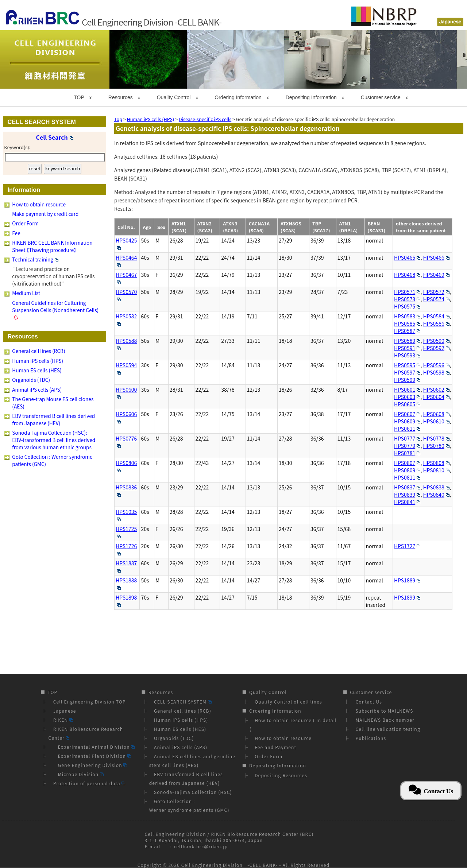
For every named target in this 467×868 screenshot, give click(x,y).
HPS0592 (436, 348)
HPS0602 (436, 390)
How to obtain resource (39, 204)
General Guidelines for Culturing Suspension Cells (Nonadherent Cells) (55, 306)
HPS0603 (407, 397)
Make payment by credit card (45, 214)
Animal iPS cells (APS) (37, 390)
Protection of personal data (89, 783)
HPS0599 (407, 380)
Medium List (26, 293)
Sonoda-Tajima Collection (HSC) (193, 792)
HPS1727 (407, 546)
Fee (16, 233)
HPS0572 (436, 292)
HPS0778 (436, 438)
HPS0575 (407, 306)
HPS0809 (407, 470)
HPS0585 (407, 323)
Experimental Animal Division (94, 747)
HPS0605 (407, 404)
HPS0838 (436, 487)
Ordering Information (238, 97)
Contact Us (369, 702)
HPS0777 (407, 438)
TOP (79, 97)
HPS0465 (407, 257)
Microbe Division (78, 774)
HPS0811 (407, 477)
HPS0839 (407, 495)
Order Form (25, 223)
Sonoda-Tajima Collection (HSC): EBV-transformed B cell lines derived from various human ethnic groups (54, 440)
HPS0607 (407, 414)
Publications (371, 738)
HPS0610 (436, 421)
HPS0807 (407, 463)
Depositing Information (311, 97)
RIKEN (63, 720)
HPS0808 (436, 463)
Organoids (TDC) (31, 380)
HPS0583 (407, 316)
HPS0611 (407, 429)
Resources (121, 97)
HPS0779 (407, 446)
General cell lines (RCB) (38, 351)
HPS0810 (436, 470)
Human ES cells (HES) (37, 370)
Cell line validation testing (388, 729)
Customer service (381, 97)
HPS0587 (407, 331)
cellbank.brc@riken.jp (201, 846)
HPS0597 (407, 372)
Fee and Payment (275, 747)
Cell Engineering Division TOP (90, 702)
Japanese (65, 711)
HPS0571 (407, 292)
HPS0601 (407, 390)
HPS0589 (407, 341)
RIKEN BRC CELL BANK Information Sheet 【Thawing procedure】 (52, 246)
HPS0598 (436, 372)
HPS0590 (436, 341)
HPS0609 (407, 421)
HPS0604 (436, 397)
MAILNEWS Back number (385, 720)
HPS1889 (407, 580)
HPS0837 (407, 487)
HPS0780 (436, 446)
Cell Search (55, 137)
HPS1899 (407, 597)
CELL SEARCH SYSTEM (183, 702)
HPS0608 (436, 414)
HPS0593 (407, 355)
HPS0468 (407, 275)
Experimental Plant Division (92, 756)
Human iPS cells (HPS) (38, 361)
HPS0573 (407, 299)
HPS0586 (436, 323)
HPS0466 (436, 257)
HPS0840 (436, 495)
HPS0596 (436, 365)
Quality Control (174, 97)
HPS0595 (407, 365)
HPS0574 (436, 299)
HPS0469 (436, 275)
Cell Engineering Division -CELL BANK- (230, 865)
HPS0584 (436, 316)
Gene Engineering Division (90, 765)
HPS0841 (407, 502)
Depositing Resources (281, 775)
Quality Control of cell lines (288, 702)
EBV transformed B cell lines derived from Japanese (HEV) (53, 419)
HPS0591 (407, 348)
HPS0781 (407, 453)
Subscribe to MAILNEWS (384, 711)
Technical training (35, 259)
